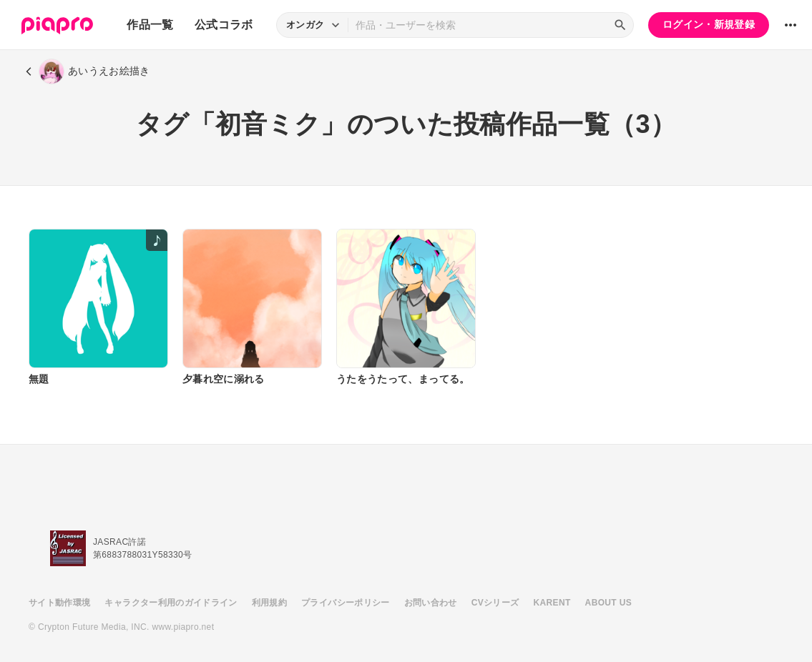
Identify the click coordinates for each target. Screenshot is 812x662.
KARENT (552, 603)
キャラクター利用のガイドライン (171, 603)
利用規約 (269, 603)
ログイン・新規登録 (709, 24)
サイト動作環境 (59, 603)
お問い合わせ (431, 603)
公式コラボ (224, 25)
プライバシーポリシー (346, 603)
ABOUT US (608, 603)
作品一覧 (150, 25)
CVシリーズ (495, 603)
